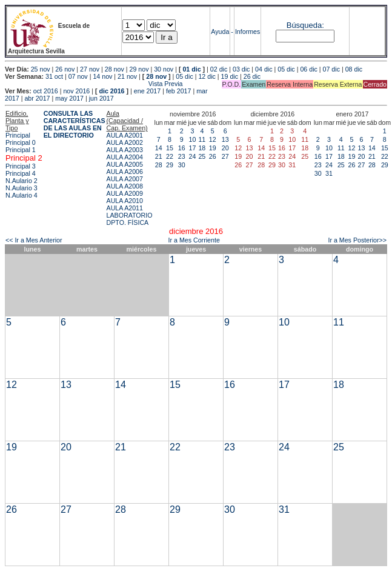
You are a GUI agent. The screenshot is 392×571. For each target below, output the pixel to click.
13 (225, 139)
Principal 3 (21, 166)
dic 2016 (111, 91)
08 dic (354, 69)
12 (213, 139)
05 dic (286, 69)
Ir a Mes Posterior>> (357, 240)
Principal (18, 135)
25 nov (41, 69)
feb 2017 (178, 91)
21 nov (127, 76)
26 (213, 156)
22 (170, 156)
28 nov (115, 69)
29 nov (139, 69)
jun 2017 (101, 98)
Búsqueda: (305, 25)
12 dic (207, 76)
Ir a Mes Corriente (194, 240)
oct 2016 (46, 91)
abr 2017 (37, 98)
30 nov (164, 69)
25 (202, 156)
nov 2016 (76, 91)
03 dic (241, 69)
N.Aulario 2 (22, 181)
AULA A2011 (125, 208)
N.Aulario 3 (22, 188)
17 (192, 148)
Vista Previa (94, 84)
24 (192, 156)
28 (159, 165)
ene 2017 (147, 91)
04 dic (264, 69)
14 (159, 148)
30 (182, 165)
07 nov (78, 76)
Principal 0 (21, 142)
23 (182, 156)
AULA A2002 (125, 142)
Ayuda (220, 32)
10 (192, 139)
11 (202, 139)
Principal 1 (21, 150)
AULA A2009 (125, 193)
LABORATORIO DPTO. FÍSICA (130, 219)
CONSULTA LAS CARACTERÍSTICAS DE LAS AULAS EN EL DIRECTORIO (75, 124)
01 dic (191, 69)
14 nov (102, 76)
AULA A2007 (125, 179)
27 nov (90, 69)
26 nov (65, 69)
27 (225, 156)
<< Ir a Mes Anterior (34, 240)
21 (159, 156)
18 (202, 148)
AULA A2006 (125, 172)
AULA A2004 (125, 157)
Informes (247, 32)
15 (170, 148)
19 (213, 148)
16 (182, 148)
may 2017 (69, 98)
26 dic (252, 76)
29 (170, 165)
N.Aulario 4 (22, 195)
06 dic (308, 69)
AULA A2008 (125, 186)
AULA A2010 (125, 201)
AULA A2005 (125, 164)
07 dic (331, 69)
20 (225, 148)
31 (329, 173)
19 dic (230, 76)
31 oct (54, 76)
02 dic (219, 69)
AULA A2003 (125, 150)
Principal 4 (21, 173)
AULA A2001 (125, 135)
